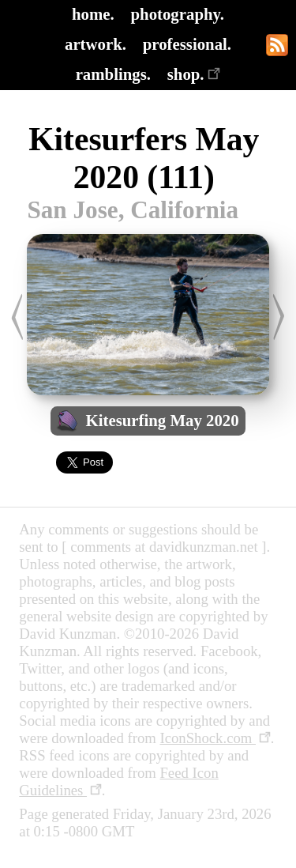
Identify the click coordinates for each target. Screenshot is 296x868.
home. (93, 14)
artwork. (96, 44)
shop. (194, 74)
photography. (178, 14)
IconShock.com (215, 738)
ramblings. (113, 74)
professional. (187, 44)
